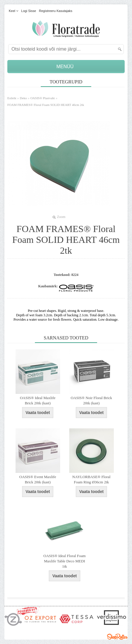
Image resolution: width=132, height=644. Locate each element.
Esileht (12, 98)
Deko (23, 98)
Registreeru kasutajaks (56, 11)
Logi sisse (29, 11)
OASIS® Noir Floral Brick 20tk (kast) (91, 400)
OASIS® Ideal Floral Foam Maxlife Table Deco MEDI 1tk (65, 561)
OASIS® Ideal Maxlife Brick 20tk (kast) (38, 400)
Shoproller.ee (117, 637)
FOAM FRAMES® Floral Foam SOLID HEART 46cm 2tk (46, 105)
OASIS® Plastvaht (42, 98)
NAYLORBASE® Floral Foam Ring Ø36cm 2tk (91, 479)
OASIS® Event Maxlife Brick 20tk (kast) (38, 479)
